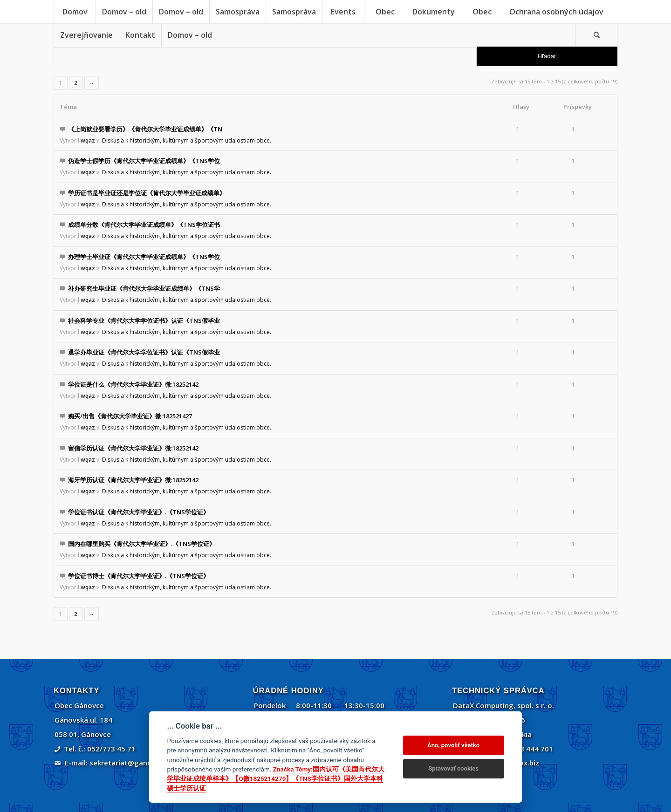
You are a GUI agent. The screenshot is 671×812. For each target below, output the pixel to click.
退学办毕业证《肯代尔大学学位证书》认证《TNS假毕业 (144, 352)
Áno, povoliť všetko (453, 745)
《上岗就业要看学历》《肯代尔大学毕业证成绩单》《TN (145, 129)
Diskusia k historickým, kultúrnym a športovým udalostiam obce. (187, 140)
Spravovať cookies (453, 768)
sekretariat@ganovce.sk (131, 763)
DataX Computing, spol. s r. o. (503, 705)
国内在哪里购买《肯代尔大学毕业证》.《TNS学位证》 (142, 544)
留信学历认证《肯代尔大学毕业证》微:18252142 (133, 448)
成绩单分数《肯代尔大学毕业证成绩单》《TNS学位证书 (144, 225)
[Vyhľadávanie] (596, 35)
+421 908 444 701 (523, 749)
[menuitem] (75, 12)
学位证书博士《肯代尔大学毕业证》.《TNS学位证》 (139, 576)
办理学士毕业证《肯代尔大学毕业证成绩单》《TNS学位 (144, 257)
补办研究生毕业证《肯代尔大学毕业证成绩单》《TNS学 (144, 288)
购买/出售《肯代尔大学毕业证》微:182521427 (130, 416)
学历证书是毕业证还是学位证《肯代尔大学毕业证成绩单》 (147, 193)
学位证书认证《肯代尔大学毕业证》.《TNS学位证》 (139, 512)
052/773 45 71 (111, 749)
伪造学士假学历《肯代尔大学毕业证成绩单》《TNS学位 (144, 161)
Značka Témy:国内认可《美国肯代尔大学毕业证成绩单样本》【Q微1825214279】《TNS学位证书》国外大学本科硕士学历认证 (275, 779)
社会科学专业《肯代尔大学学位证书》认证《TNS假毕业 (144, 321)
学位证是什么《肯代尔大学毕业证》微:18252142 (133, 384)
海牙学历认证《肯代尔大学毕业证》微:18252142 (133, 480)
